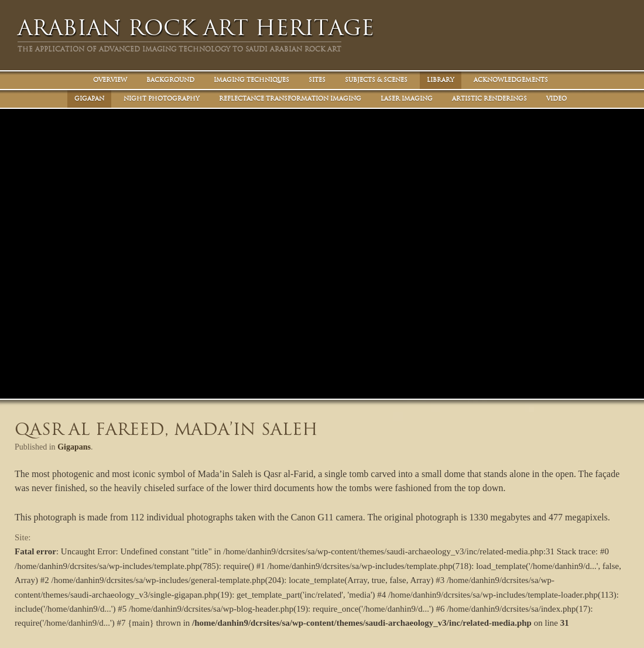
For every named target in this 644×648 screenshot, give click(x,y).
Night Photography (162, 99)
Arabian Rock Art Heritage (196, 28)
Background (170, 80)
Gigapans (74, 447)
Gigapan (89, 99)
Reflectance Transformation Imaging (290, 99)
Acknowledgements (511, 80)
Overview (110, 80)
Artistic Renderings (489, 99)
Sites (317, 80)
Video (556, 99)
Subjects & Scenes (376, 80)
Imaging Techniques (251, 80)
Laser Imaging (407, 99)
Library (441, 80)
